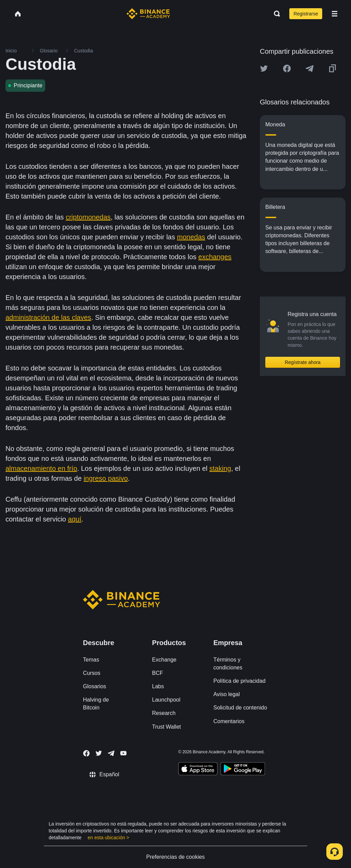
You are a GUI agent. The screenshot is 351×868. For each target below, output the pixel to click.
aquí (75, 519)
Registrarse (306, 14)
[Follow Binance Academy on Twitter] (99, 753)
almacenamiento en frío (41, 468)
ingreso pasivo (106, 478)
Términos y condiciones (228, 664)
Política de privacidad (239, 681)
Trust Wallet (167, 727)
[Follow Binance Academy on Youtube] (123, 753)
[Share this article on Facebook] (287, 68)
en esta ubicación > (108, 838)
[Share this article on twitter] (264, 68)
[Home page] (148, 14)
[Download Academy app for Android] (243, 770)
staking (220, 468)
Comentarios (229, 721)
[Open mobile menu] (335, 14)
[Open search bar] (275, 14)
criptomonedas (88, 217)
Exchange (164, 660)
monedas (191, 237)
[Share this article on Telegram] (310, 68)
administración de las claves (48, 317)
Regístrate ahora (303, 362)
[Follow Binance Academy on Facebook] (86, 753)
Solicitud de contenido (240, 708)
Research (164, 713)
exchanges (215, 257)
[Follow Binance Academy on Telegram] (111, 753)
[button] (335, 14)
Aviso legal (226, 694)
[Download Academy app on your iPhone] (198, 770)
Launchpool (166, 700)
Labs (158, 686)
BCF (158, 673)
